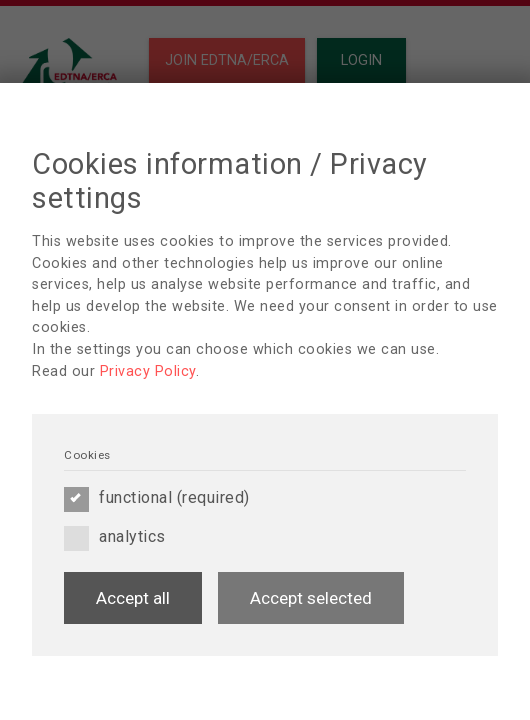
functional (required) (157, 498)
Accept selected (311, 598)
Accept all (133, 598)
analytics (115, 537)
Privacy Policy (148, 371)
